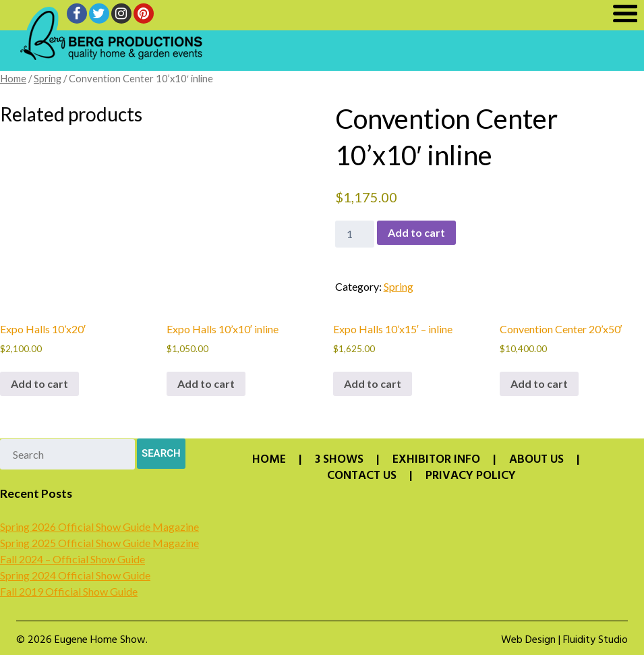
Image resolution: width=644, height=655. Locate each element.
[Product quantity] (355, 234)
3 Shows (339, 460)
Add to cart (416, 232)
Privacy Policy (471, 476)
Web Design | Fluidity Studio (564, 640)
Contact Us (362, 476)
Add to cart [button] (39, 383)
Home (13, 78)
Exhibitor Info (436, 460)
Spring (48, 78)
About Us (536, 460)
